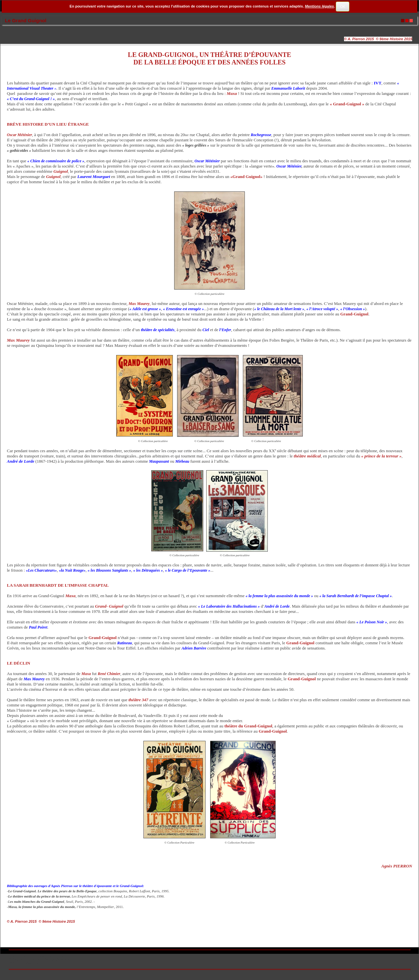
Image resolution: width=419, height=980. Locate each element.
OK (343, 7)
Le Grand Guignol (26, 20)
